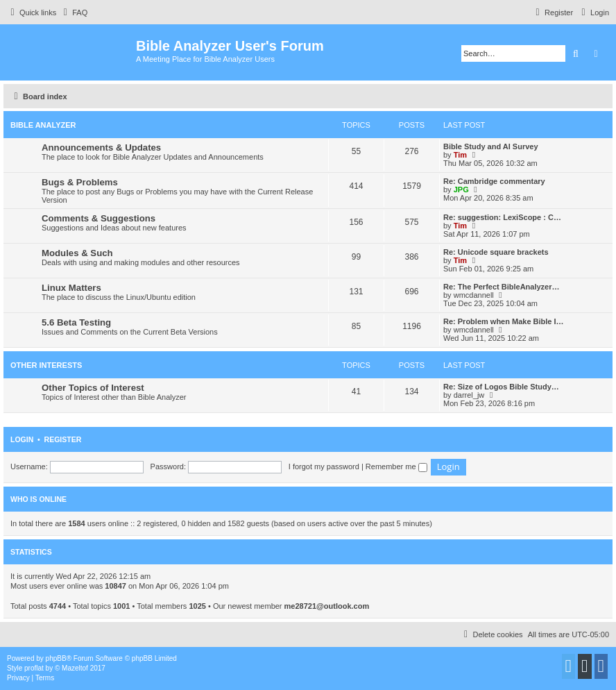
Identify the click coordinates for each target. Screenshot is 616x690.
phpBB (56, 658)
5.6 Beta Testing (76, 322)
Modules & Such (77, 253)
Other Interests (46, 365)
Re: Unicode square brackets (496, 252)
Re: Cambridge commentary (494, 181)
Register (63, 439)
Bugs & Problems (80, 182)
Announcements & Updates (101, 148)
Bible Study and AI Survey (491, 146)
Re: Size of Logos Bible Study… (501, 387)
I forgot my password (324, 466)
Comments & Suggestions (99, 218)
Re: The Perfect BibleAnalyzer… (502, 287)
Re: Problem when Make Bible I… (504, 321)
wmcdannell (474, 295)
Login (22, 439)
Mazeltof (75, 668)
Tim (460, 155)
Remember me (396, 466)
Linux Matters (71, 288)
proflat (34, 668)
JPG (461, 190)
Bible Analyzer (43, 125)
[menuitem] (74, 12)
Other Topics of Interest (93, 388)
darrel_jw (469, 395)
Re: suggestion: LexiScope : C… (502, 217)
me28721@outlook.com (327, 606)
